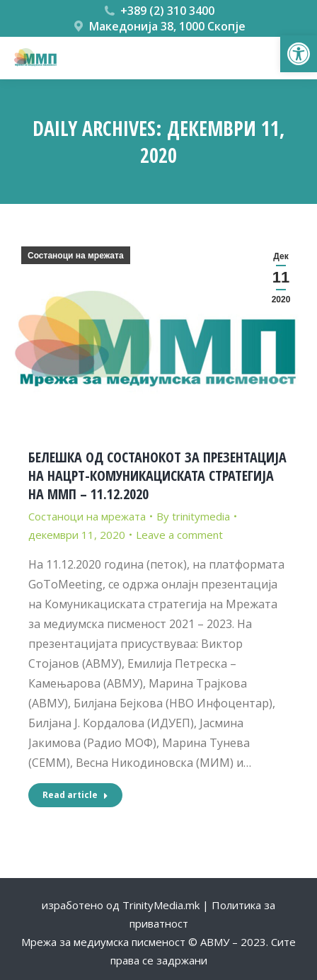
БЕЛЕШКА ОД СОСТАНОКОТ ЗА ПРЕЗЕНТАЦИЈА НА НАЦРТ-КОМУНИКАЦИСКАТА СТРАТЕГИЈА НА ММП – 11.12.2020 (157, 475)
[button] (299, 54)
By (193, 516)
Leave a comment (179, 535)
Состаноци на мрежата (76, 256)
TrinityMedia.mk (161, 905)
